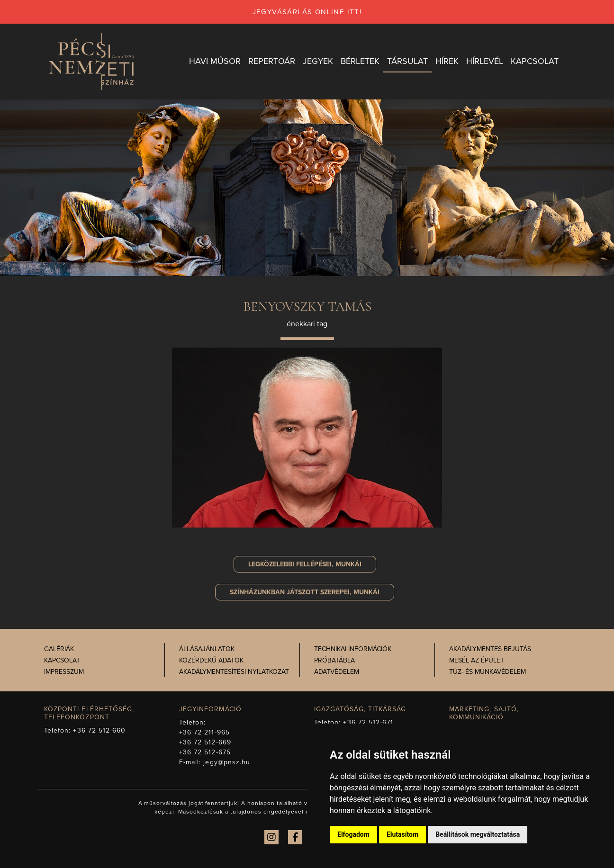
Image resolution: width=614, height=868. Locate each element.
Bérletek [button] (360, 61)
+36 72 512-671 (368, 722)
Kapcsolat (62, 660)
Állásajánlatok (207, 649)
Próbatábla (334, 660)
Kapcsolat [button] (535, 61)
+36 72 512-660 (99, 730)
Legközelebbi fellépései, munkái (305, 564)
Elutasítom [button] (402, 834)
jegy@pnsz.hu (227, 762)
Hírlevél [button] (485, 61)
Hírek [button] (447, 61)
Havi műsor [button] (215, 61)
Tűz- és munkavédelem (488, 672)
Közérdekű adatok (211, 660)
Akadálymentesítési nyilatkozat (234, 672)
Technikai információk (353, 649)
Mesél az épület (477, 660)
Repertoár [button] (272, 61)
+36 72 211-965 (204, 732)
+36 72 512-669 (205, 742)
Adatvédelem (337, 672)
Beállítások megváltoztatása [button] (478, 834)
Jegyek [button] (318, 61)
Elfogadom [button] (353, 834)
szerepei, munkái (305, 592)
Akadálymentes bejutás (490, 649)
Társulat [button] (407, 61)
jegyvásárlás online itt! (307, 12)
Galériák (59, 649)
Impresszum (64, 672)
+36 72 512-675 (205, 752)
